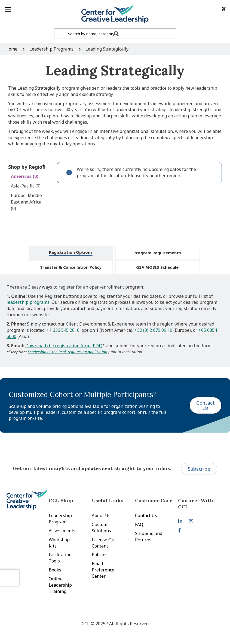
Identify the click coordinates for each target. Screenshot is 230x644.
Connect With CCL (196, 504)
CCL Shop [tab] (61, 500)
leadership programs (28, 302)
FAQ (139, 524)
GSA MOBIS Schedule (157, 267)
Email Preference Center (103, 570)
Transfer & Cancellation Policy (71, 267)
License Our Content (104, 543)
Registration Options (71, 252)
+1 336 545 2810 (63, 330)
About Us (101, 515)
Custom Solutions (101, 528)
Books (55, 570)
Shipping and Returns (149, 537)
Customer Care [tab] (154, 500)
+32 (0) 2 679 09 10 (153, 330)
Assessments (62, 531)
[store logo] (115, 14)
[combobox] (115, 34)
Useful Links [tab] (108, 500)
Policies (100, 555)
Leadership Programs (52, 49)
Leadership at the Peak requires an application (68, 352)
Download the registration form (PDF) (64, 346)
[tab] (71, 253)
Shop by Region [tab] (27, 167)
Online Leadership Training (60, 585)
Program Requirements (157, 253)
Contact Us (146, 515)
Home (12, 49)
